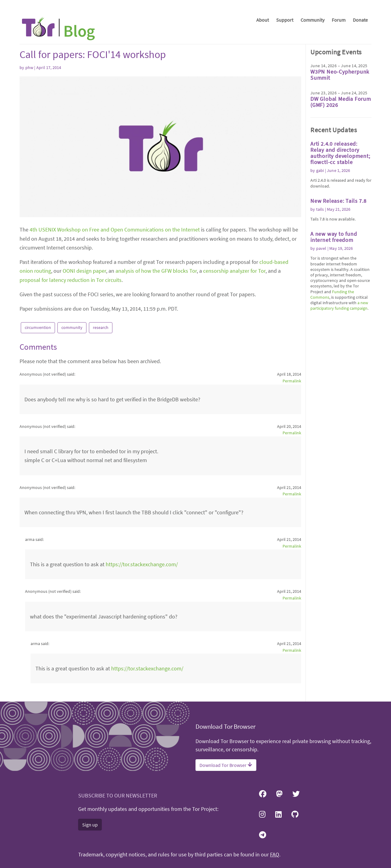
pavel (321, 248)
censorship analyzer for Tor (234, 271)
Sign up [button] (90, 825)
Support (285, 20)
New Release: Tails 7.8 (338, 201)
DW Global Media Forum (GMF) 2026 (341, 102)
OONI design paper (84, 271)
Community (312, 20)
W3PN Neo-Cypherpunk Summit (340, 75)
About (263, 20)
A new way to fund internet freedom (334, 237)
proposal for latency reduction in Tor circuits (71, 280)
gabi (320, 170)
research (101, 327)
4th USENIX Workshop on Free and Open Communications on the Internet (115, 230)
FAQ (275, 855)
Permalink (292, 381)
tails (320, 209)
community (72, 327)
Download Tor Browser (226, 765)
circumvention (38, 327)
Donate (360, 20)
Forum (339, 20)
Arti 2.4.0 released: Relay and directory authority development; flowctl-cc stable (340, 153)
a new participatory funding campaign (339, 305)
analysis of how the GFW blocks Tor (156, 271)
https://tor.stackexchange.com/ (142, 564)
